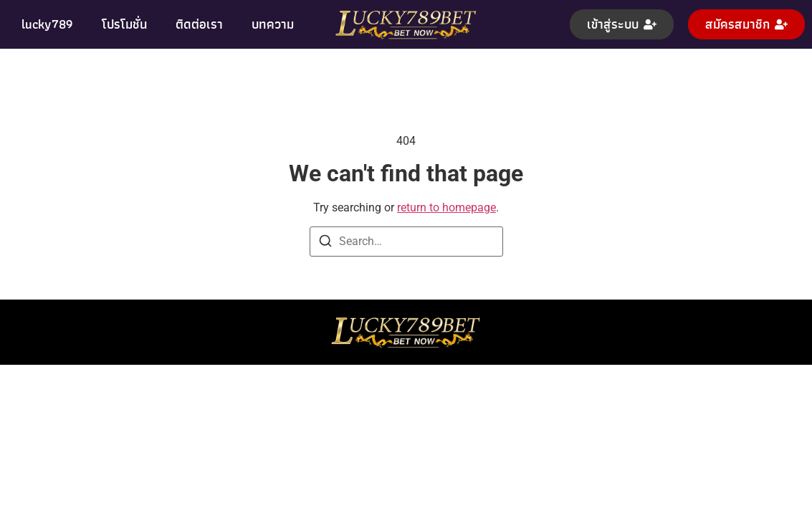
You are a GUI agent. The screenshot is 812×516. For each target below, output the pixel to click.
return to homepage (446, 207)
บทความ (273, 24)
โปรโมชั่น (124, 24)
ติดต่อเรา (199, 24)
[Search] (325, 243)
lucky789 (47, 24)
